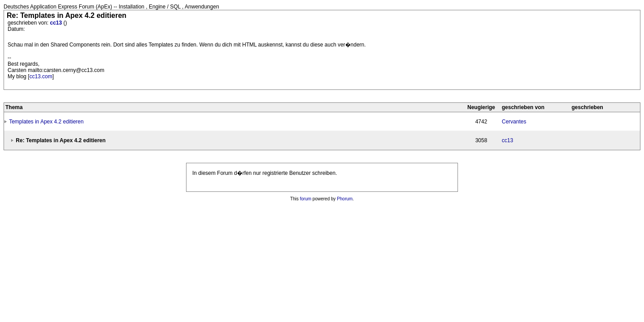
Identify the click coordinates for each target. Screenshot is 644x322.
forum (306, 199)
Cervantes (514, 122)
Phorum (345, 199)
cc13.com (41, 76)
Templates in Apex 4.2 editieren (46, 122)
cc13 (57, 23)
